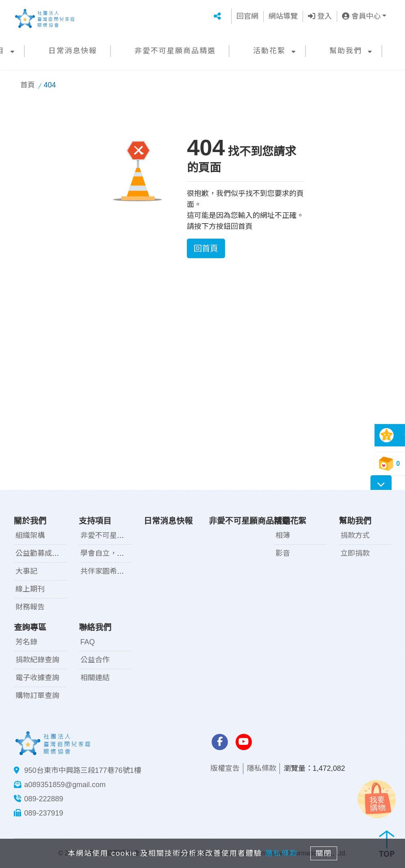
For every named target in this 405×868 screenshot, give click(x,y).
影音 (283, 553)
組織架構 (30, 535)
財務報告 (30, 607)
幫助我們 (346, 51)
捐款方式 (355, 535)
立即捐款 (355, 553)
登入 (320, 16)
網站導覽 (283, 16)
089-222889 (44, 799)
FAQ (88, 642)
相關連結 (95, 678)
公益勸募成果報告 (45, 553)
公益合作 (95, 660)
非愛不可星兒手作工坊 (117, 535)
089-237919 (44, 813)
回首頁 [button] (206, 248)
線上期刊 (30, 589)
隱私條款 (262, 768)
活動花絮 (269, 51)
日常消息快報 (73, 51)
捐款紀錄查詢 (37, 660)
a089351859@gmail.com (65, 785)
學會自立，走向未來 (113, 553)
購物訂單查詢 (37, 696)
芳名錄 (26, 642)
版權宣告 (225, 768)
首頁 (28, 85)
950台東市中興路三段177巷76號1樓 (83, 770)
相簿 (283, 535)
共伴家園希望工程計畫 (117, 571)
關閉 (326, 853)
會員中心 (361, 16)
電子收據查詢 (37, 678)
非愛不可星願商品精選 (175, 51)
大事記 (26, 571)
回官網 (247, 16)
